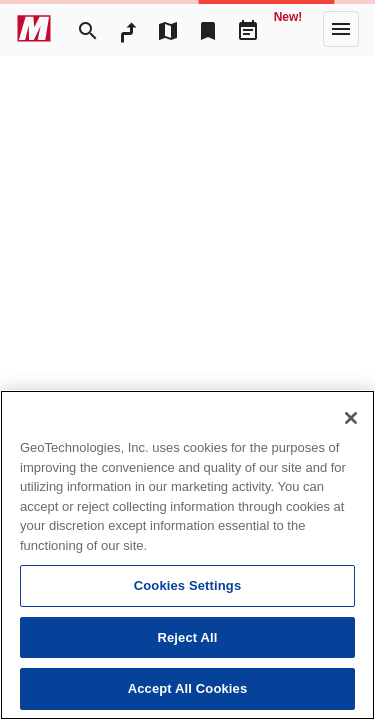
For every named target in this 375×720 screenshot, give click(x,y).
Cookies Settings (188, 585)
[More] (341, 29)
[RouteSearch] (128, 29)
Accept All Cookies (188, 688)
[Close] (351, 418)
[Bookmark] (208, 29)
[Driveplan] (248, 29)
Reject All (187, 637)
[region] (187, 555)
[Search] (88, 29)
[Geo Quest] (288, 29)
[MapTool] (168, 29)
